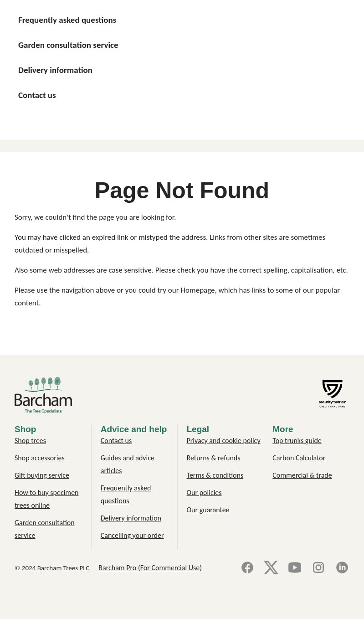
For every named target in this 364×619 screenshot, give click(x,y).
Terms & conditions (215, 475)
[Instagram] (318, 568)
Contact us (116, 441)
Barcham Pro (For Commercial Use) (150, 568)
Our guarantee (208, 510)
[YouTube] (295, 568)
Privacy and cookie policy (224, 441)
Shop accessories (40, 458)
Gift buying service (42, 475)
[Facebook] (247, 568)
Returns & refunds (214, 458)
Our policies (204, 493)
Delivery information (131, 518)
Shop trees (30, 441)
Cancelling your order (132, 535)
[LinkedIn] (342, 568)
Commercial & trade (302, 475)
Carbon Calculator (299, 458)
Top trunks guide (297, 441)
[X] (271, 568)
